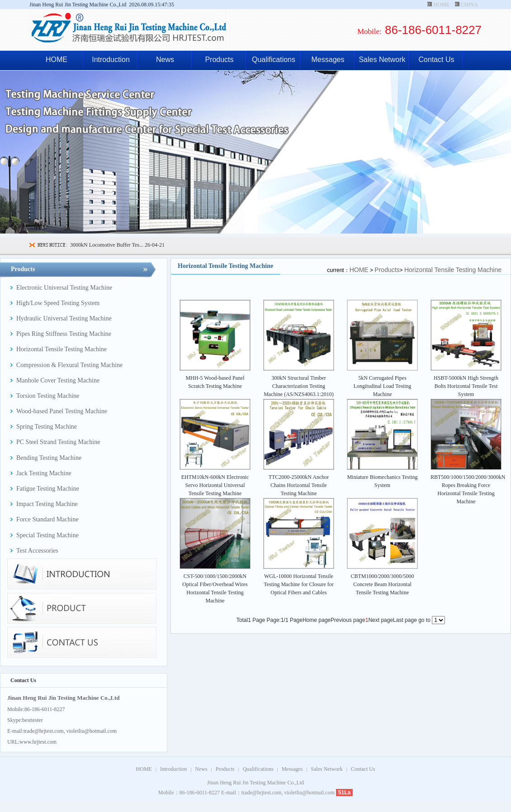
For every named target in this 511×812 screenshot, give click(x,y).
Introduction (111, 60)
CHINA (469, 5)
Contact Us (436, 60)
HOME (441, 5)
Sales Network (382, 60)
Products (219, 60)
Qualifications (274, 60)
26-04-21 (154, 245)
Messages (328, 60)
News (165, 60)
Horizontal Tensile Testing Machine (453, 270)
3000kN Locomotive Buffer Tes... (107, 245)
